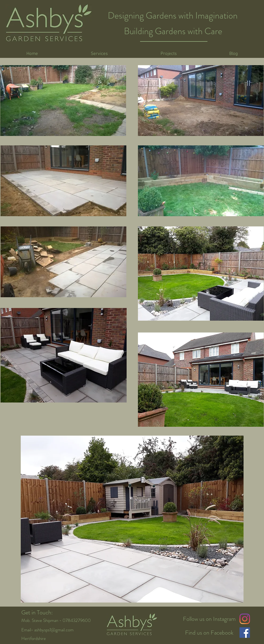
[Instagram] (245, 619)
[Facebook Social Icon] (245, 633)
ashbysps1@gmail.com (54, 630)
